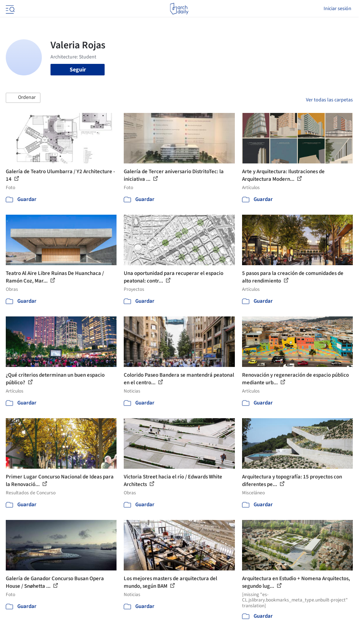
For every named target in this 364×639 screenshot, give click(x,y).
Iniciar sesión (337, 9)
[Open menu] (9, 9)
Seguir (78, 70)
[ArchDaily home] (179, 9)
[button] (23, 98)
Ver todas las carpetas (329, 100)
